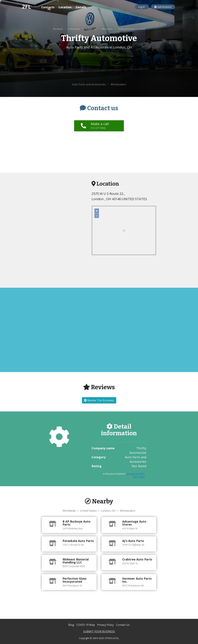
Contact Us (123, 625)
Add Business (163, 7)
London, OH (91, 29)
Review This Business (99, 400)
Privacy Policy (106, 625)
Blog (72, 625)
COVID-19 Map (86, 625)
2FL (27, 7)
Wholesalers (107, 29)
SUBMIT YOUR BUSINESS (99, 631)
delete (142, 477)
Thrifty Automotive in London (131, 29)
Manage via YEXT (136, 474)
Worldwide (58, 29)
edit (135, 477)
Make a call (100, 126)
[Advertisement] (99, 66)
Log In (142, 7)
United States (74, 29)
